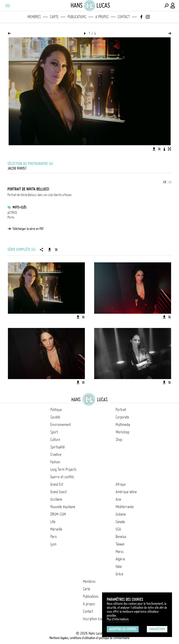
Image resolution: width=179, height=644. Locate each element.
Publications (77, 17)
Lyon (53, 544)
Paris (54, 537)
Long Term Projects (63, 469)
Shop (119, 440)
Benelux (121, 537)
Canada (120, 522)
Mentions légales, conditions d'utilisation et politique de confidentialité (89, 638)
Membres (34, 17)
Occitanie (56, 499)
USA (118, 529)
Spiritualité (58, 447)
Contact (124, 17)
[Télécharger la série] (50, 250)
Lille (53, 522)
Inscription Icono (94, 619)
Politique (56, 410)
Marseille (56, 529)
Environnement (61, 425)
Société (55, 417)
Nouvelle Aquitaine (63, 507)
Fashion (55, 462)
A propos (102, 17)
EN (170, 182)
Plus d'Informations (118, 619)
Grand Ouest (59, 492)
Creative (56, 454)
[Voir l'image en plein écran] (169, 149)
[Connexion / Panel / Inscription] (173, 6)
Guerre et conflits (62, 477)
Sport (54, 432)
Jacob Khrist (17, 168)
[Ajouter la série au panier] (56, 250)
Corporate (122, 417)
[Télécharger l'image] (154, 149)
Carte (54, 17)
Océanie (121, 514)
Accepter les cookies (123, 629)
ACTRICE (12, 213)
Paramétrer (157, 629)
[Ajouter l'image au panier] (159, 149)
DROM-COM (58, 514)
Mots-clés (19, 207)
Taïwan (120, 544)
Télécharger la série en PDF (28, 229)
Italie (119, 567)
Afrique (121, 484)
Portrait (121, 410)
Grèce (119, 574)
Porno (11, 217)
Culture (55, 440)
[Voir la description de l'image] (164, 149)
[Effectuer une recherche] (166, 6)
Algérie (120, 559)
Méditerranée (125, 507)
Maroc (120, 552)
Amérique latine (126, 492)
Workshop (122, 432)
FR (165, 182)
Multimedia (123, 425)
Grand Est (57, 484)
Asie (118, 499)
